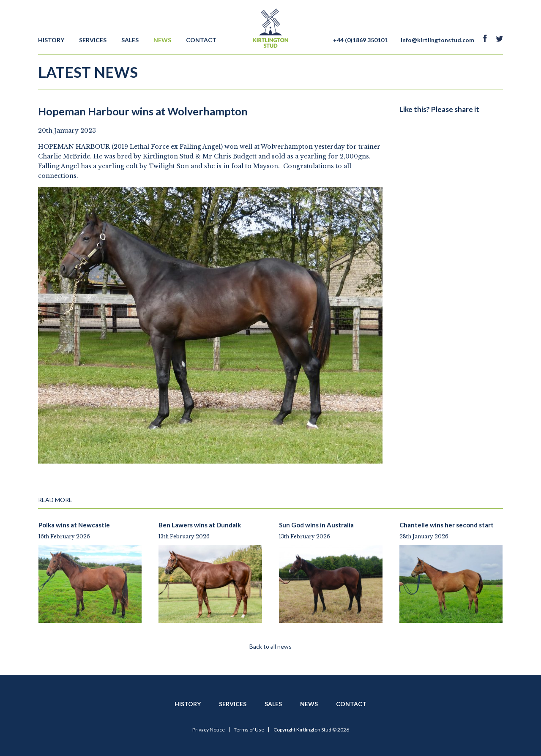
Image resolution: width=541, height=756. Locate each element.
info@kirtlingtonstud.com (437, 40)
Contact (201, 40)
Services (93, 40)
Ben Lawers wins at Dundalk (200, 525)
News (162, 40)
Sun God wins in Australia (316, 525)
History (51, 40)
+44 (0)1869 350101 (360, 40)
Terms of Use (249, 730)
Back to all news (270, 646)
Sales (130, 40)
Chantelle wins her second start (447, 525)
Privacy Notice (209, 730)
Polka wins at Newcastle (74, 525)
